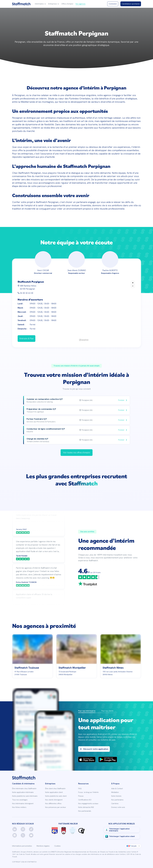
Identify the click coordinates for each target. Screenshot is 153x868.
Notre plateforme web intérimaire (25, 796)
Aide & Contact (117, 789)
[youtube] (31, 835)
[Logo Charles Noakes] (81, 831)
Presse (81, 796)
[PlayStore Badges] (108, 760)
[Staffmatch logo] (21, 4)
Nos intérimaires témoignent (23, 804)
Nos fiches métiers (19, 807)
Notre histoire (116, 796)
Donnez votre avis (118, 807)
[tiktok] (31, 829)
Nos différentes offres (53, 804)
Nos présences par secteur (56, 807)
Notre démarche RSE (86, 807)
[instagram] (23, 829)
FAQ (80, 789)
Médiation (115, 792)
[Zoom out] (133, 286)
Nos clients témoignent (54, 800)
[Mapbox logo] (84, 340)
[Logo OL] (55, 831)
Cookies (57, 846)
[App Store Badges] (87, 760)
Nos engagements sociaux (88, 804)
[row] (77, 400)
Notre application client (54, 792)
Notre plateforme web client (56, 796)
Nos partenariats (85, 811)
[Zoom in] (133, 283)
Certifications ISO (85, 800)
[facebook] (15, 835)
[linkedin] (15, 829)
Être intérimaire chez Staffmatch (24, 789)
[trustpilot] (88, 584)
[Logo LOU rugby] (64, 831)
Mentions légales (43, 846)
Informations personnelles (22, 846)
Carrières (115, 804)
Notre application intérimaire (23, 792)
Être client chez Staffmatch (55, 789)
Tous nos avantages (20, 800)
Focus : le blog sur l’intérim (88, 792)
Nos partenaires (117, 800)
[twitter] (23, 835)
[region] (107, 311)
